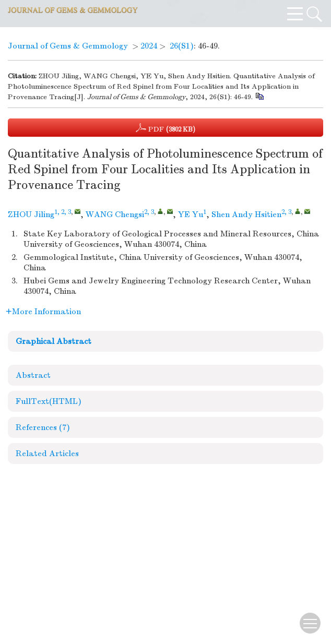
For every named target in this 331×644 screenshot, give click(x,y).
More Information (43, 312)
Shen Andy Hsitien (246, 214)
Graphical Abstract (54, 341)
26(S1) (182, 46)
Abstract (33, 375)
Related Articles (47, 454)
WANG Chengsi (115, 214)
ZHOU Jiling (31, 214)
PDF (165, 128)
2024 (149, 46)
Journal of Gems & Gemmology (68, 46)
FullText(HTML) (49, 401)
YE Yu (191, 214)
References (43, 427)
